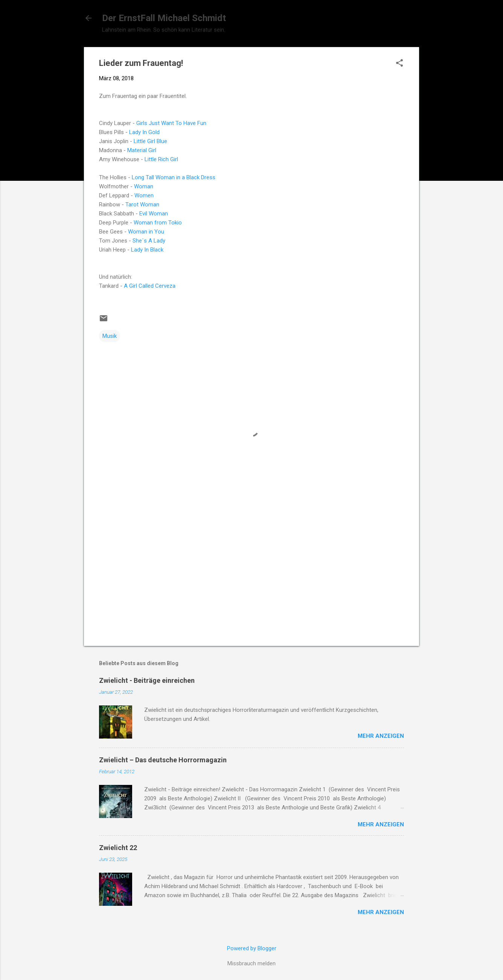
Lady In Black (147, 250)
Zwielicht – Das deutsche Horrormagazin (163, 760)
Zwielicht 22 (118, 848)
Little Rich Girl (161, 159)
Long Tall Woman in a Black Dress (174, 177)
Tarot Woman (142, 205)
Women (144, 195)
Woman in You (146, 232)
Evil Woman (154, 214)
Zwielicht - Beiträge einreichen (147, 680)
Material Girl (142, 150)
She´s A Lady (149, 241)
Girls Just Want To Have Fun (171, 123)
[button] (399, 64)
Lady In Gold (144, 132)
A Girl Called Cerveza (150, 286)
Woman (144, 186)
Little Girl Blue (150, 141)
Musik (110, 336)
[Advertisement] (251, 576)
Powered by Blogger (252, 948)
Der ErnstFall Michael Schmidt (164, 18)
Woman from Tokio (158, 223)
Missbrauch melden (251, 963)
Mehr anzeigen (381, 736)
